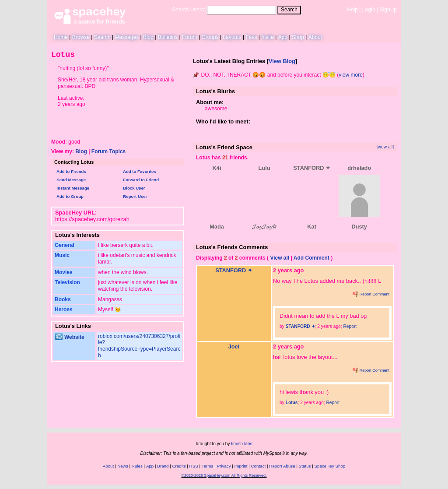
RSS (194, 466)
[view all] (385, 147)
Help (352, 10)
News (123, 466)
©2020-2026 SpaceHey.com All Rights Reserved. (224, 475)
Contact (259, 466)
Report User (134, 196)
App (283, 37)
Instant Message (72, 188)
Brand (163, 466)
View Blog (282, 61)
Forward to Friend (140, 180)
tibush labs (241, 444)
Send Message (70, 180)
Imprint (241, 466)
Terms (208, 466)
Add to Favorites (138, 171)
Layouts (232, 37)
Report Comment (371, 294)
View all (280, 258)
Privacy (224, 466)
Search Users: (189, 10)
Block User (133, 188)
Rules (137, 466)
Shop (298, 37)
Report (350, 326)
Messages (127, 37)
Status (305, 466)
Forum (190, 37)
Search (289, 10)
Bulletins (168, 37)
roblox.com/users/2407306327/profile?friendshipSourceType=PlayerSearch (139, 346)
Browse (81, 37)
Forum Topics (108, 151)
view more (351, 75)
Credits (179, 466)
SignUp (388, 10)
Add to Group (69, 196)
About (315, 37)
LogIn (369, 10)
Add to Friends (70, 171)
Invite (268, 37)
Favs (251, 37)
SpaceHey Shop (330, 466)
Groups (210, 37)
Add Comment (311, 258)
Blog (148, 37)
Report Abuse (282, 466)
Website (70, 337)
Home (61, 37)
